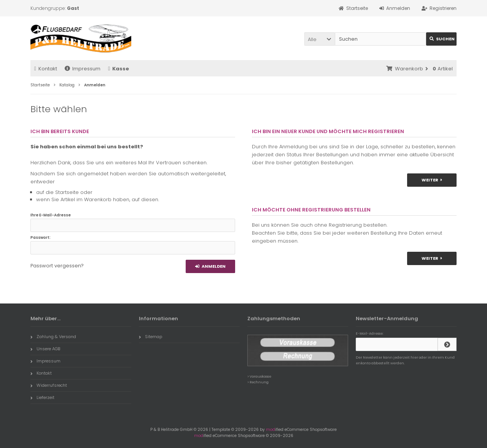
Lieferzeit (42, 397)
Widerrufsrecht (49, 385)
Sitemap (150, 337)
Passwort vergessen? (57, 266)
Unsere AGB (45, 349)
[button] (320, 39)
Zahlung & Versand (53, 337)
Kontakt (46, 69)
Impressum (83, 69)
